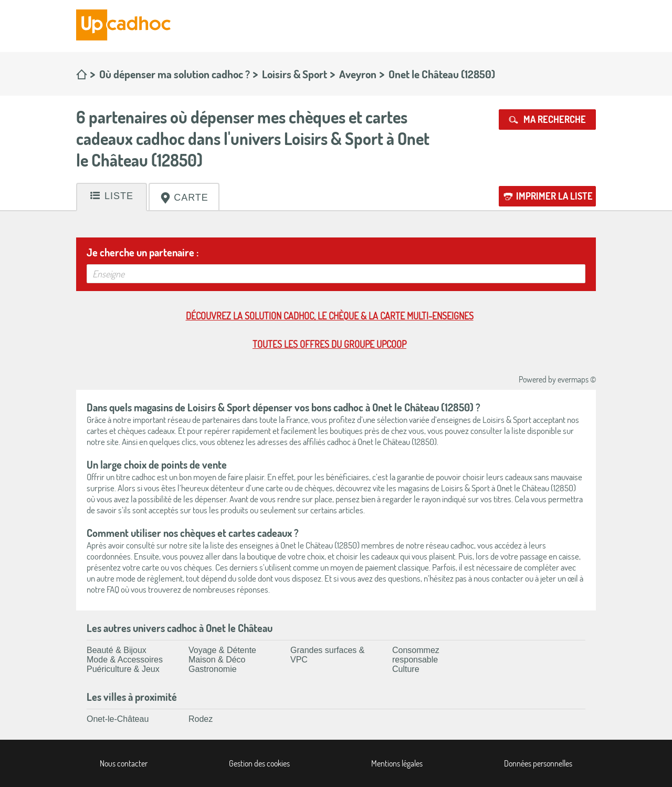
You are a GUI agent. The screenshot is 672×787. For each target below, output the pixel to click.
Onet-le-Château (118, 719)
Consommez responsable (416, 655)
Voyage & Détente (222, 650)
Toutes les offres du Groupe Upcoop (329, 344)
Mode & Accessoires (125, 660)
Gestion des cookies (259, 763)
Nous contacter (124, 763)
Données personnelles (538, 763)
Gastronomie (213, 669)
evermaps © (577, 379)
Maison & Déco (217, 660)
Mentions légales (397, 763)
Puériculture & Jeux (123, 669)
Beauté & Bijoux (117, 650)
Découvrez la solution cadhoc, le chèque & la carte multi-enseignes (330, 316)
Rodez (201, 719)
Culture (406, 669)
